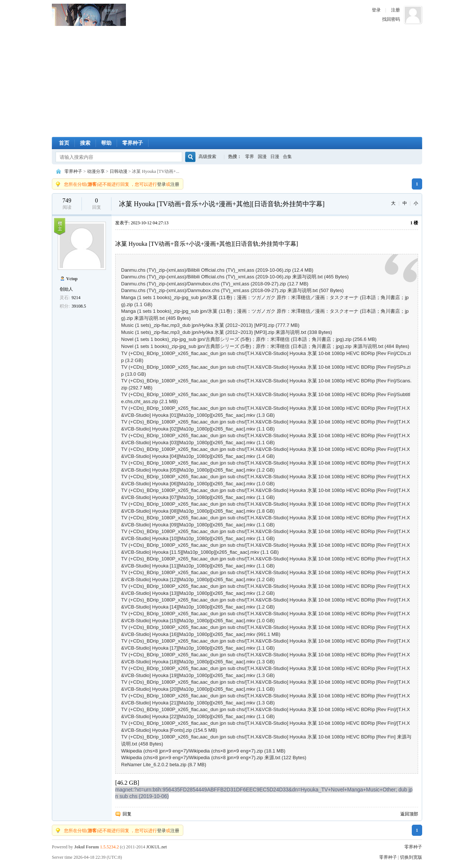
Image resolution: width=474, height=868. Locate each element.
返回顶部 (409, 814)
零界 (250, 157)
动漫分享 (96, 171)
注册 (395, 10)
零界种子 (89, 15)
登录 (376, 10)
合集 (287, 157)
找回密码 (391, 19)
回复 (127, 814)
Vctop (72, 279)
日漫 (275, 157)
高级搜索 (207, 157)
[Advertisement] (237, 81)
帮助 (106, 143)
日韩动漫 (118, 171)
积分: (65, 306)
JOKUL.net (157, 847)
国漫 (262, 157)
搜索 (85, 143)
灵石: (65, 298)
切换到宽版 (411, 857)
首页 (64, 143)
